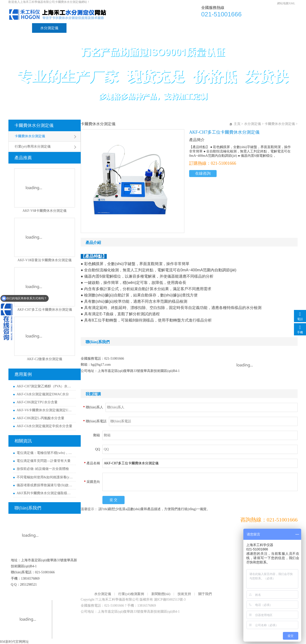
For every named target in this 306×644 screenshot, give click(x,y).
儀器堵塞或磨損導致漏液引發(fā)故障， (45, 485)
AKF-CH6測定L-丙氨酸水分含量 (40, 418)
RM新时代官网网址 (14, 642)
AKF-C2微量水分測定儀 (44, 359)
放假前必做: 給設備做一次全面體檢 (43, 469)
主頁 (237, 124)
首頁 (20, 28)
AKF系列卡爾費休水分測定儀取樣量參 (45, 493)
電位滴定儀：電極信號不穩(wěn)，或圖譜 (45, 453)
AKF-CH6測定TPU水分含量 (37, 402)
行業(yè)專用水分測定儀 (33, 147)
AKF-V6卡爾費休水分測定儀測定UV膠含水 (45, 410)
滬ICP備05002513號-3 (170, 599)
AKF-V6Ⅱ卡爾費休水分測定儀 (45, 211)
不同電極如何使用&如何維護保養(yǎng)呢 (45, 477)
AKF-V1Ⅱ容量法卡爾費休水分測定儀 (45, 260)
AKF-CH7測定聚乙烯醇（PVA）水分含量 (45, 386)
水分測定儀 (49, 28)
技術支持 (163, 28)
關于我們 (193, 28)
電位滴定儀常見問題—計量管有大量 (44, 461)
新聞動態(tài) (129, 28)
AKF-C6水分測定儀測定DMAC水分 (43, 394)
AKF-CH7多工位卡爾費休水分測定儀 (44, 310)
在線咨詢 (203, 173)
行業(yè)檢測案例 (88, 28)
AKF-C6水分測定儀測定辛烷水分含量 (44, 426)
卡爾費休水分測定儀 (34, 125)
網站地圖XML (286, 3)
